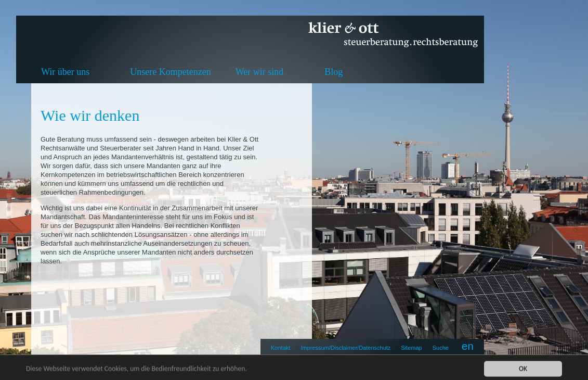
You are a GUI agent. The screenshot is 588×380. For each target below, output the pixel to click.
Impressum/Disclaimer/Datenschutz (345, 348)
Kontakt (280, 348)
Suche (441, 348)
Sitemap (411, 348)
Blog (334, 72)
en (468, 346)
